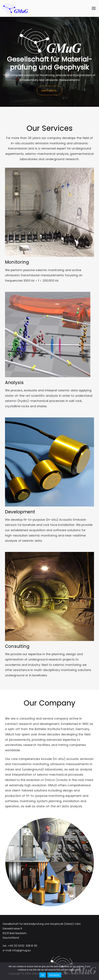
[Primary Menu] (94, 8)
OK (43, 975)
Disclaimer (54, 975)
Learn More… (49, 91)
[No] (95, 971)
